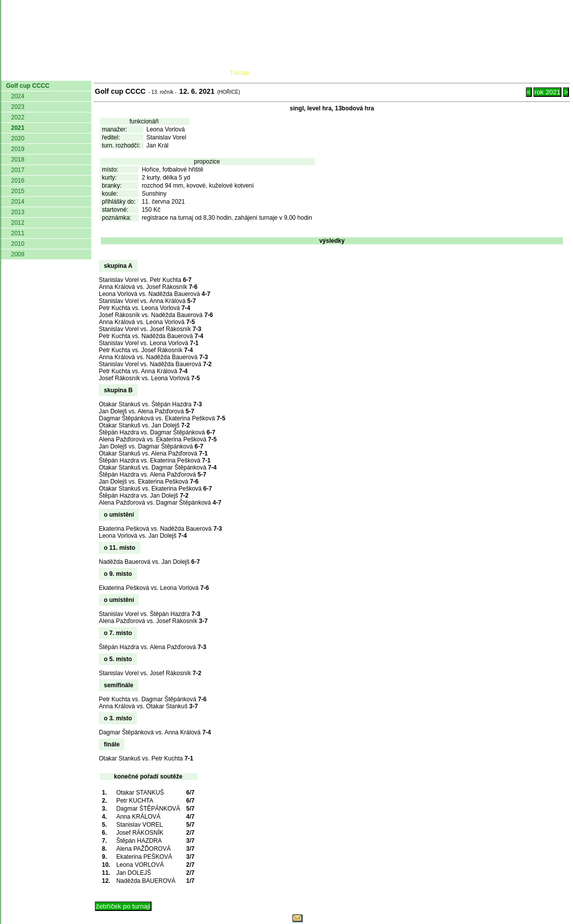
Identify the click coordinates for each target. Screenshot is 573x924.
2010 (18, 244)
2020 (18, 138)
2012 (18, 223)
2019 (18, 149)
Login (557, 73)
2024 (18, 96)
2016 (18, 181)
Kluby (200, 73)
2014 (18, 202)
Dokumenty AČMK (128, 73)
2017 (18, 170)
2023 (18, 107)
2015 (18, 191)
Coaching (466, 73)
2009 (18, 254)
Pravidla (339, 73)
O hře (381, 73)
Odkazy (518, 73)
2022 (18, 117)
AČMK (54, 73)
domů (18, 73)
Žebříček (289, 73)
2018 (18, 160)
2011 (18, 233)
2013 (18, 212)
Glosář (418, 73)
